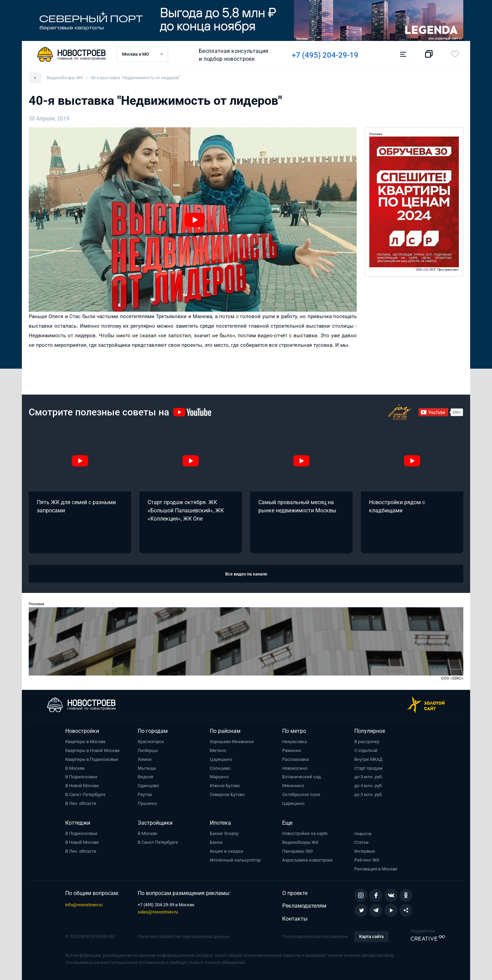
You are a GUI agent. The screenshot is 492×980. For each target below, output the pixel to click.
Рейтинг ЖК (367, 860)
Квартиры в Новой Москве (92, 750)
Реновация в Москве (376, 869)
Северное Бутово (227, 794)
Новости (363, 834)
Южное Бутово (225, 786)
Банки (216, 842)
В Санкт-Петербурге (85, 794)
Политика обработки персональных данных (184, 936)
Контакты (295, 919)
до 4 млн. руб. (368, 786)
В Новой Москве (82, 786)
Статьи (361, 842)
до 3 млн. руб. (368, 777)
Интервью (365, 851)
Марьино (219, 777)
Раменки (292, 750)
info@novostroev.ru (84, 905)
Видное (146, 777)
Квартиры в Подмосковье (92, 759)
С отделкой (366, 750)
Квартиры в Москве (85, 742)
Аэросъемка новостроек (307, 860)
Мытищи (147, 768)
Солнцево (220, 768)
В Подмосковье (81, 777)
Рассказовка (296, 759)
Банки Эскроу (224, 833)
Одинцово (148, 786)
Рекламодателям (304, 906)
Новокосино (295, 768)
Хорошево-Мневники (232, 742)
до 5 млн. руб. (368, 794)
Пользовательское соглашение (315, 936)
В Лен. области (81, 803)
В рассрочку (367, 742)
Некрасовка (295, 742)
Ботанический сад (302, 777)
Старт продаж (368, 768)
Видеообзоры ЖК (300, 842)
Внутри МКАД (368, 759)
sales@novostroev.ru (158, 912)
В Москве (75, 768)
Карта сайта (371, 936)
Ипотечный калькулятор (235, 860)
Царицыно (221, 759)
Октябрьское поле (301, 794)
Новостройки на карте (305, 833)
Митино (218, 750)
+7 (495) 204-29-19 (328, 55)
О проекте (295, 893)
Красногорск (151, 742)
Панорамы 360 (297, 851)
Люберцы (148, 750)
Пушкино (147, 803)
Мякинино (293, 786)
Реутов (145, 794)
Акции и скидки (227, 851)
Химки (145, 759)
